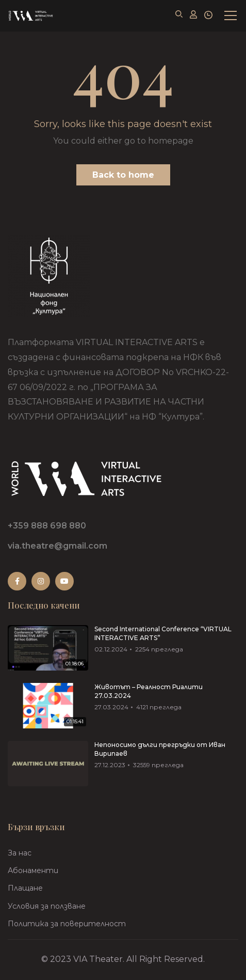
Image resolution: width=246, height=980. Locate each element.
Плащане (25, 888)
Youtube (64, 581)
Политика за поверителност (67, 924)
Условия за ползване (47, 906)
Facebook (17, 581)
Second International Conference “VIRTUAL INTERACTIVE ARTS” (163, 633)
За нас (20, 853)
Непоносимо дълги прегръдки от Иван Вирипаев (160, 749)
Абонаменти (33, 870)
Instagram (41, 581)
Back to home (123, 175)
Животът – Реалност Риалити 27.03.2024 (149, 691)
